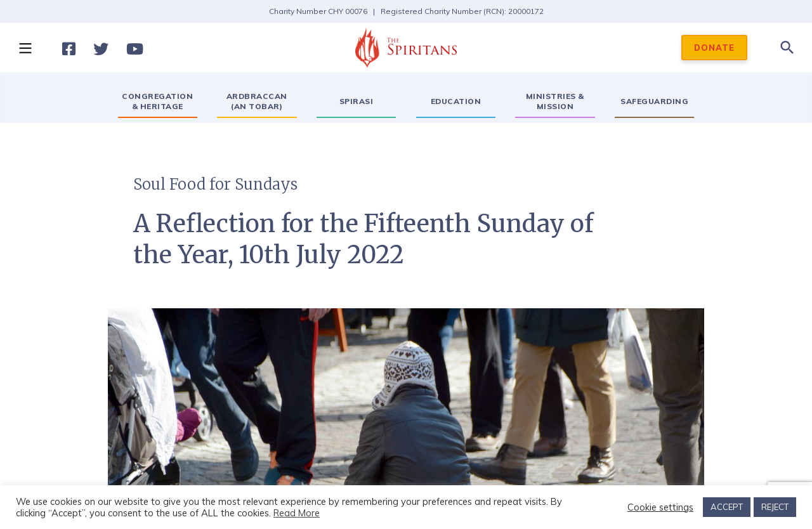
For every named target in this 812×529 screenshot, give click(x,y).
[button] (25, 48)
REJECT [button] (775, 507)
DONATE (714, 48)
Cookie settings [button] (660, 507)
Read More (297, 513)
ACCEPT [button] (727, 507)
